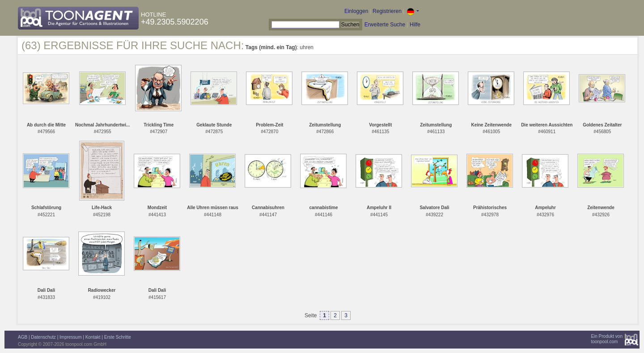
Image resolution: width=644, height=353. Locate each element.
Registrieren (387, 11)
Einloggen (356, 11)
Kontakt (93, 337)
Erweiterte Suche (385, 25)
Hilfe (415, 25)
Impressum (70, 337)
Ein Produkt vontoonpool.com (607, 339)
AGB (23, 337)
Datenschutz (43, 337)
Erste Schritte (118, 337)
